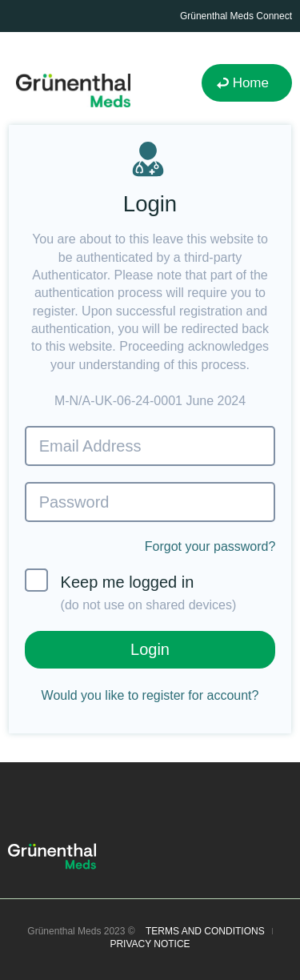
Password (74, 502)
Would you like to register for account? (150, 695)
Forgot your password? (210, 546)
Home (251, 83)
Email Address (90, 446)
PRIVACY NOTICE (150, 944)
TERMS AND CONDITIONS (205, 931)
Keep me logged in (131, 590)
